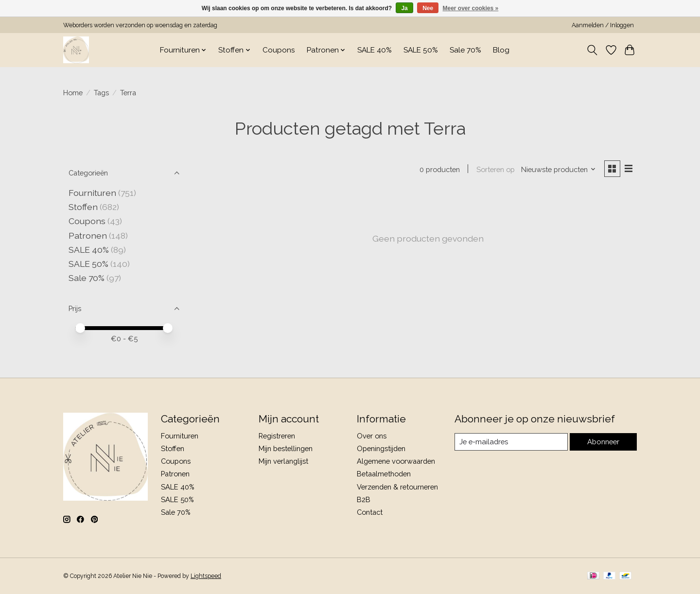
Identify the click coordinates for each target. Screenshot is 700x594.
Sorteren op (495, 169)
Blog (501, 50)
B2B (364, 499)
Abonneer (603, 442)
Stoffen (83, 207)
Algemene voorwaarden (396, 461)
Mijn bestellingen (286, 448)
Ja (404, 8)
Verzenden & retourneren (397, 487)
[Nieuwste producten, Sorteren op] (558, 169)
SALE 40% (375, 50)
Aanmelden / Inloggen (603, 25)
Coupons (279, 50)
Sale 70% (465, 50)
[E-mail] (511, 442)
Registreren (277, 436)
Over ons (372, 436)
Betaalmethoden (384, 474)
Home (73, 93)
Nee (428, 8)
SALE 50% (421, 50)
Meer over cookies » (471, 8)
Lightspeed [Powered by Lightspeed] (206, 576)
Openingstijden (381, 448)
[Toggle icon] (592, 50)
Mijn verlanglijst (283, 461)
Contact (370, 512)
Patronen (88, 236)
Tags (101, 93)
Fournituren (92, 193)
